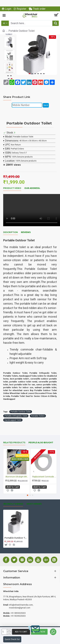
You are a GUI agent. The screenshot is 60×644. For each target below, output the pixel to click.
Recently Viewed (13, 504)
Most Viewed (34, 504)
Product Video (12, 188)
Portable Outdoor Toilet (21, 412)
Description (10, 232)
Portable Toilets (38, 416)
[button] (29, 74)
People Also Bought (41, 443)
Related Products (14, 443)
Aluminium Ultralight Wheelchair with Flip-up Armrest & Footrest (17, 477)
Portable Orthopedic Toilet (16, 416)
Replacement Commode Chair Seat (44, 477)
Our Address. (32, 188)
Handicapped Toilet (13, 420)
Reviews (26, 232)
